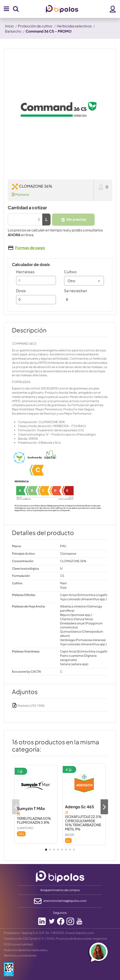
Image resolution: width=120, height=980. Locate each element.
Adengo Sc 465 (80, 807)
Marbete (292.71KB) (28, 706)
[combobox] (84, 281)
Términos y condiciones (20, 955)
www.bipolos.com (81, 933)
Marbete (21, 194)
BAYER (70, 835)
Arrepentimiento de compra (60, 890)
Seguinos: (60, 913)
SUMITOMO (25, 828)
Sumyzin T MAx (31, 808)
